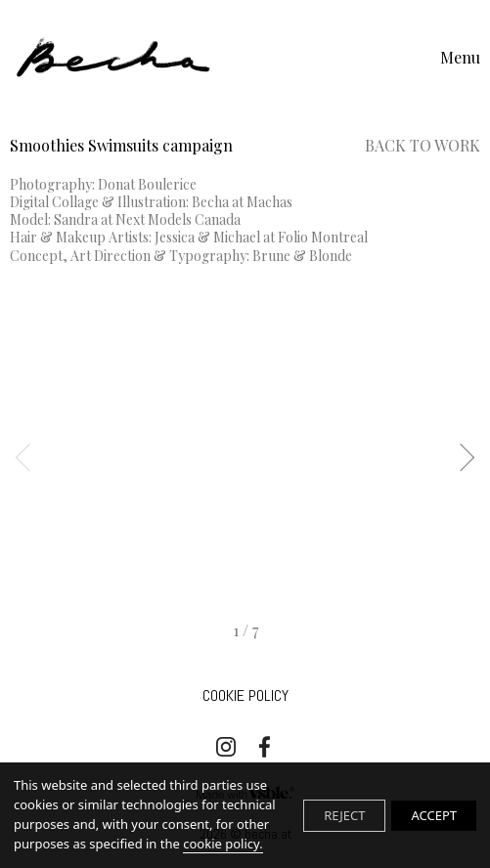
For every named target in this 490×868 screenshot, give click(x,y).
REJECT (344, 815)
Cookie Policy (245, 695)
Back (423, 146)
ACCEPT (434, 815)
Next (461, 457)
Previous (29, 457)
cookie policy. (223, 844)
